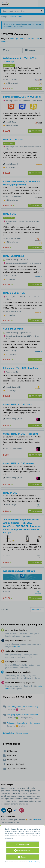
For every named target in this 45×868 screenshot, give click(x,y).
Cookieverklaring (34, 862)
